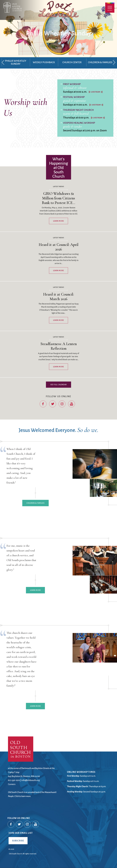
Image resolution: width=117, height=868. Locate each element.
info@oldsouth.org (31, 780)
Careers (12, 784)
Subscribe (18, 841)
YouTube (72, 404)
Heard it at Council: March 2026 (58, 297)
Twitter (53, 404)
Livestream (96, 92)
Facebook (43, 404)
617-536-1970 (14, 780)
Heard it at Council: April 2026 (59, 247)
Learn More (58, 221)
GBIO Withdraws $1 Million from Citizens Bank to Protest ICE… (59, 198)
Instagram (62, 404)
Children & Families (35, 503)
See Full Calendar (59, 385)
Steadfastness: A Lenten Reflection (59, 346)
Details (58, 48)
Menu (110, 8)
